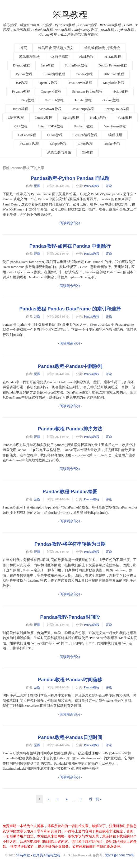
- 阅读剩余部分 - (70, 223)
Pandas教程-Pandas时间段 (70, 617)
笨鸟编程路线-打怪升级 (102, 48)
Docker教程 (112, 144)
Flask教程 (86, 57)
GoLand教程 (27, 135)
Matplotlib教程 (114, 83)
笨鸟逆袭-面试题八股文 (56, 48)
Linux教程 (85, 144)
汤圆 (37, 186)
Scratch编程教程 (85, 135)
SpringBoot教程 (76, 65)
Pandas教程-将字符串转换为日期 (70, 544)
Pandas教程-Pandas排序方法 (70, 429)
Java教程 (47, 65)
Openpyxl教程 (51, 91)
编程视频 (115, 135)
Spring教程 (71, 118)
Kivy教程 (27, 100)
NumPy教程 (44, 118)
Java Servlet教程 (80, 83)
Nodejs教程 (98, 118)
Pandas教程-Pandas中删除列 (70, 366)
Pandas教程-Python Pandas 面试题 (70, 178)
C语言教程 (16, 118)
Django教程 (21, 65)
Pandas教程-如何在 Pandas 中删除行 (70, 246)
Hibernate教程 (114, 74)
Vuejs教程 (125, 118)
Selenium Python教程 (87, 91)
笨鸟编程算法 (29, 57)
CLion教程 (55, 135)
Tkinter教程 (20, 109)
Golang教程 (111, 100)
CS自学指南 (59, 57)
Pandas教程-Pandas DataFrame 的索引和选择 (70, 309)
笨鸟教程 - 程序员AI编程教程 (38, 855)
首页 (24, 48)
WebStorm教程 (115, 126)
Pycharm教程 (84, 126)
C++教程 (21, 126)
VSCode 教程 (29, 144)
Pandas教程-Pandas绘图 (70, 492)
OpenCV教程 (48, 83)
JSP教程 (22, 83)
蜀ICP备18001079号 (120, 855)
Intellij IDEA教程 (51, 126)
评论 (109, 186)
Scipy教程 (121, 91)
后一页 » (95, 799)
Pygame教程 (21, 91)
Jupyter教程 (83, 100)
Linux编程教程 (54, 74)
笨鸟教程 (70, 15)
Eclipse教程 (58, 144)
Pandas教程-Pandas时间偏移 (70, 680)
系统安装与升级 (59, 152)
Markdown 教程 (50, 109)
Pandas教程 (85, 74)
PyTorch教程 (54, 100)
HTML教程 (113, 57)
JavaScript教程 (83, 109)
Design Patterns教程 (113, 65)
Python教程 (24, 74)
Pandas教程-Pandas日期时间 (70, 737)
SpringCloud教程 (117, 109)
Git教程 (88, 152)
